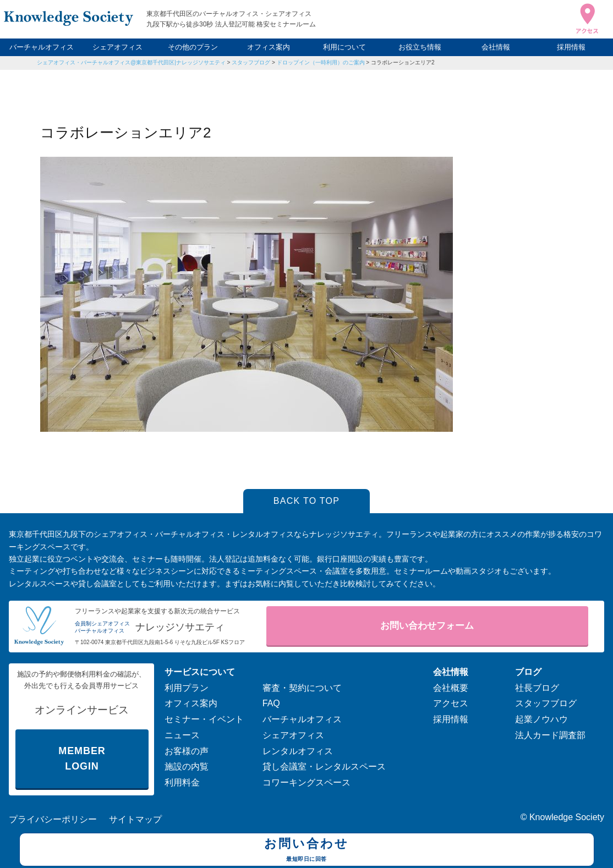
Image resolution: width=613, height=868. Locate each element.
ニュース (182, 735)
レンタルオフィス (298, 751)
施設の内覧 (187, 767)
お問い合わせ (307, 851)
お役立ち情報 (420, 47)
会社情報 (496, 47)
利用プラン (187, 688)
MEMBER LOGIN (82, 759)
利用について (344, 47)
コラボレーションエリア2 (403, 62)
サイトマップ (135, 819)
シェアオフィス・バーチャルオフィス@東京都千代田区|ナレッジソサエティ (131, 62)
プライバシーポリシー (53, 819)
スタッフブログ (251, 62)
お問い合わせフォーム (427, 626)
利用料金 (182, 782)
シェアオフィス (117, 47)
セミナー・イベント (204, 719)
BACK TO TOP (307, 501)
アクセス (451, 703)
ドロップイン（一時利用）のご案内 (321, 62)
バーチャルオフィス (42, 47)
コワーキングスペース (306, 782)
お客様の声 (187, 751)
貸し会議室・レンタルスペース (324, 767)
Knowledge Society (567, 817)
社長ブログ (537, 688)
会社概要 (451, 688)
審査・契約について (302, 688)
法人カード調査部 (550, 735)
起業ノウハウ (541, 719)
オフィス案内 (269, 47)
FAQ (271, 703)
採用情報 (571, 47)
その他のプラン (193, 47)
